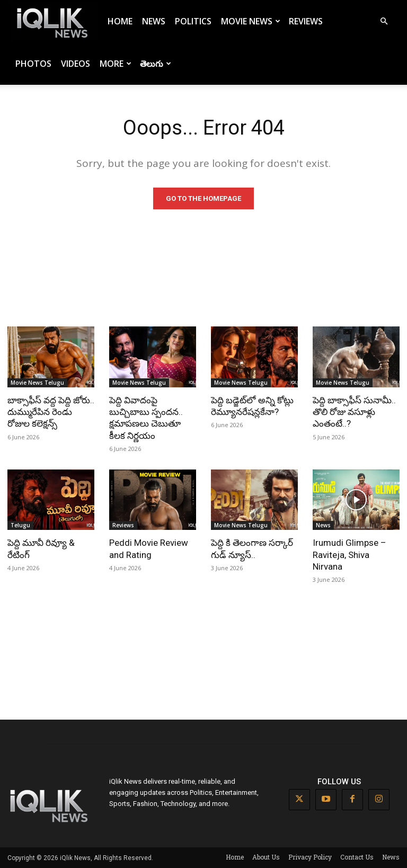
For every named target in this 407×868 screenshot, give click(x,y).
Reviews (306, 21)
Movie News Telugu (37, 383)
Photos (33, 64)
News (154, 21)
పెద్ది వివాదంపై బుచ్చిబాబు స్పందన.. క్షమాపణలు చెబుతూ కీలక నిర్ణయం (146, 418)
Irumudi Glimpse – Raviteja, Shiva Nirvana (350, 554)
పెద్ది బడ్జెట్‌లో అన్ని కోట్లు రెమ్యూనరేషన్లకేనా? (252, 406)
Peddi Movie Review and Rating (149, 548)
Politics (193, 21)
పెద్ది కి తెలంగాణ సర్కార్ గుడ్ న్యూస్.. (252, 548)
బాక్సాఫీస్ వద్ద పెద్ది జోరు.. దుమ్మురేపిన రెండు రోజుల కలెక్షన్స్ (51, 412)
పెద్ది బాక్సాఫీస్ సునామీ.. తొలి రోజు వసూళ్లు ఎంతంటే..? (354, 412)
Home (120, 21)
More (116, 64)
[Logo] (54, 21)
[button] (384, 21)
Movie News (251, 21)
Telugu (20, 525)
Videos (76, 64)
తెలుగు (156, 64)
